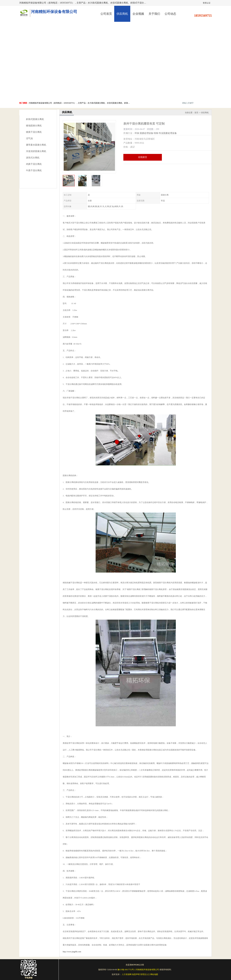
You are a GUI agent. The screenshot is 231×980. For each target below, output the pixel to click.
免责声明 (136, 974)
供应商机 (122, 14)
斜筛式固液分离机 (35, 119)
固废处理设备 (146, 133)
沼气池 (29, 138)
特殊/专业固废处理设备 (165, 133)
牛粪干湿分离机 (34, 170)
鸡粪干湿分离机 (34, 164)
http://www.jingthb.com (72, 952)
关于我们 (154, 14)
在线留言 (143, 157)
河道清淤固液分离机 (36, 151)
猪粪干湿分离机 (34, 132)
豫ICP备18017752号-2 (126, 970)
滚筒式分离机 (33, 158)
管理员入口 (145, 974)
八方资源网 (127, 974)
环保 (137, 133)
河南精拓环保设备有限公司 (147, 970)
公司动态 (170, 14)
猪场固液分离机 (34, 126)
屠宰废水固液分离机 (36, 145)
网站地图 (154, 974)
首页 (196, 113)
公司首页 (106, 14)
